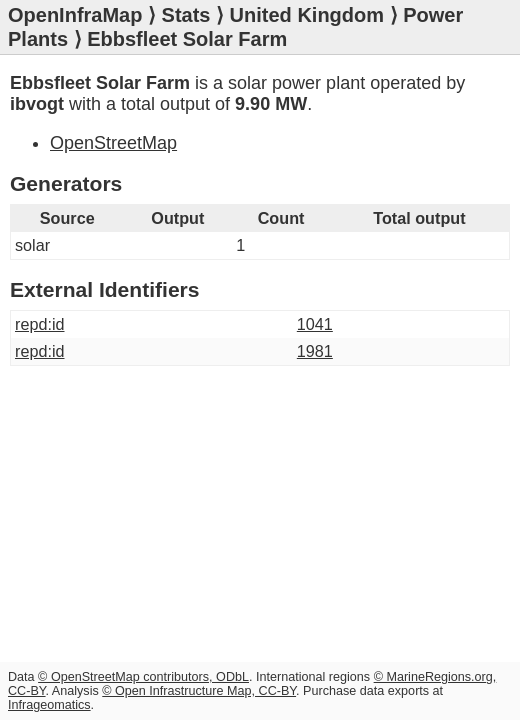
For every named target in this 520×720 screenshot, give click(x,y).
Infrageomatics (49, 705)
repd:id (40, 324)
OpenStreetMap (113, 143)
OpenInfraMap (75, 15)
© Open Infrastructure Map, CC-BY (199, 691)
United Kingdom (307, 15)
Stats (186, 15)
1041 (315, 324)
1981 (315, 351)
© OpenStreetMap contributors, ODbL (143, 677)
